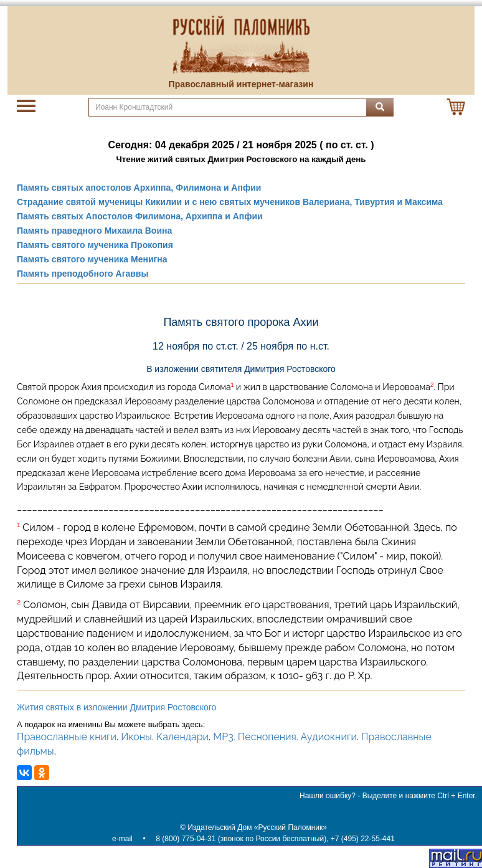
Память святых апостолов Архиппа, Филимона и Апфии (139, 188)
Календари (182, 737)
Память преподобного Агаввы (83, 274)
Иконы (136, 737)
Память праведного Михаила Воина (94, 231)
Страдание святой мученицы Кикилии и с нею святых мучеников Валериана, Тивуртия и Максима (230, 202)
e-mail (122, 839)
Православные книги (67, 737)
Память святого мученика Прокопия (95, 245)
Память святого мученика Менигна (92, 259)
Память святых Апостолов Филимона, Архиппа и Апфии (140, 216)
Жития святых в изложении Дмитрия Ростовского (116, 707)
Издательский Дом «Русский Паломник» (257, 827)
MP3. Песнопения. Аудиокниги (285, 737)
